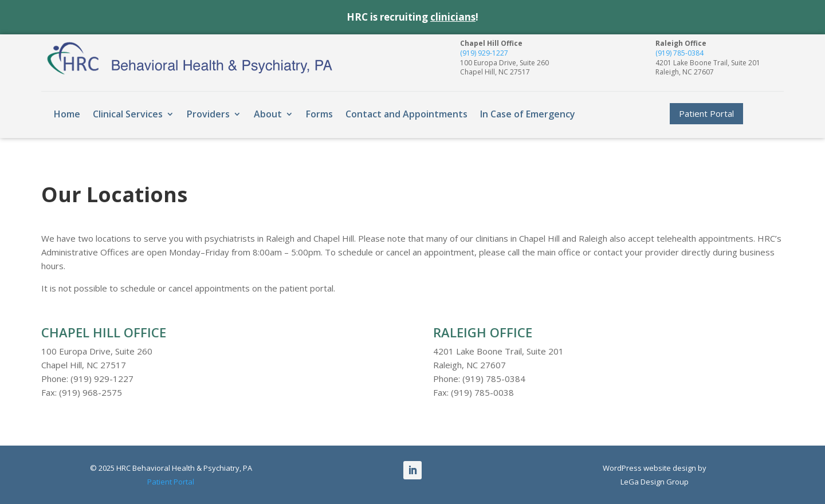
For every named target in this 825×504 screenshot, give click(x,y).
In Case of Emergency (528, 114)
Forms (319, 114)
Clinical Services (128, 114)
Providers (208, 114)
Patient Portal (706, 113)
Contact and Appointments (406, 114)
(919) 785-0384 (679, 53)
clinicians (453, 17)
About (268, 114)
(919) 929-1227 (484, 53)
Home (67, 114)
